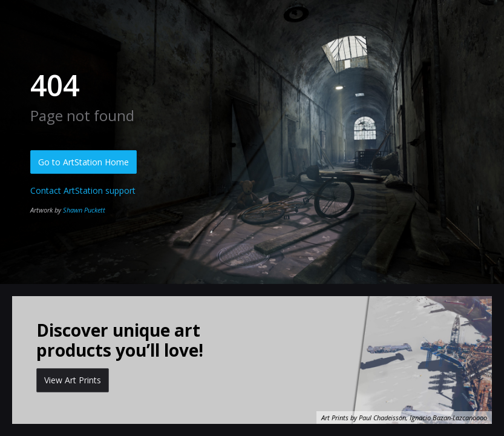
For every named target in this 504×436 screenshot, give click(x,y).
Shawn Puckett (84, 210)
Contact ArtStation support (83, 190)
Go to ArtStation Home (83, 162)
